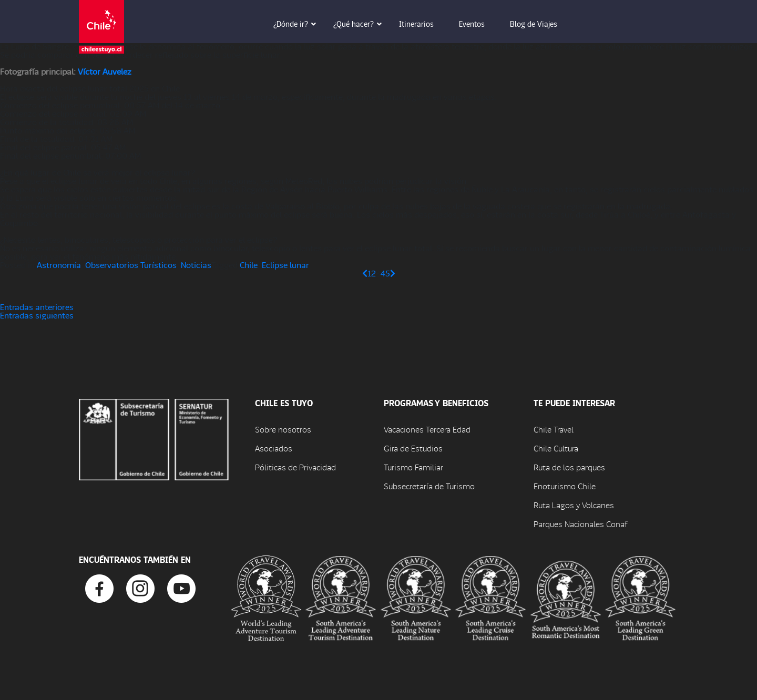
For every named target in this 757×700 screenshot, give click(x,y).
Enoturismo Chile (565, 486)
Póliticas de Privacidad (295, 467)
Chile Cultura (556, 448)
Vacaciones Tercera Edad (427, 429)
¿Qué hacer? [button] (361, 24)
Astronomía (59, 265)
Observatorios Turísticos (131, 265)
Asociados (274, 448)
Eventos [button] (479, 24)
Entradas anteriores (37, 307)
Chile (249, 265)
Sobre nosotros (283, 429)
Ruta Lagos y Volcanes (574, 505)
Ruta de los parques (569, 467)
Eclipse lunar (285, 265)
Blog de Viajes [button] (541, 24)
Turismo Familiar (413, 467)
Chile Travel (554, 429)
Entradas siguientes (37, 315)
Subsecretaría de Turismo (429, 486)
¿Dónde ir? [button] (298, 24)
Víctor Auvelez (105, 71)
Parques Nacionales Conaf (580, 524)
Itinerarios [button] (424, 24)
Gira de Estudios (413, 448)
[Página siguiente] (393, 273)
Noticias (196, 265)
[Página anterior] (365, 273)
